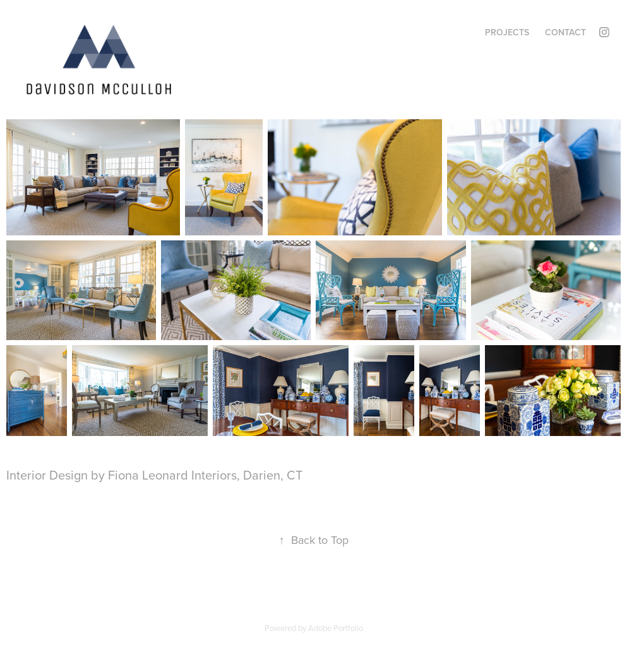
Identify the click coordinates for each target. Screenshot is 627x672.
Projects (507, 32)
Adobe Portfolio (336, 628)
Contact (565, 32)
